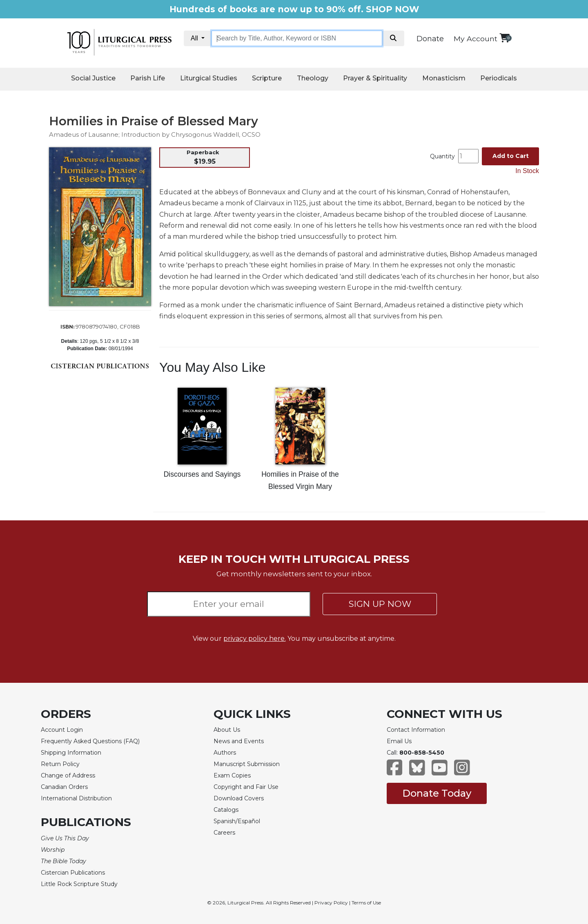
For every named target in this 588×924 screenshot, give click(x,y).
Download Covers (239, 798)
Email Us (399, 741)
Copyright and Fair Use (246, 787)
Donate (430, 39)
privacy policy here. (255, 639)
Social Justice (93, 78)
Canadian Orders (64, 787)
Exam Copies (232, 775)
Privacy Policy (331, 903)
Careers (224, 833)
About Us (227, 730)
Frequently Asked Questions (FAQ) (90, 741)
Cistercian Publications (73, 873)
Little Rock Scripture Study (79, 884)
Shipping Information (71, 753)
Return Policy (60, 764)
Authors (225, 753)
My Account (476, 39)
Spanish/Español (237, 821)
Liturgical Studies (209, 78)
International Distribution (76, 798)
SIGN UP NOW (380, 604)
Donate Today (437, 793)
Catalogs (226, 810)
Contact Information (416, 730)
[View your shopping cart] (504, 38)
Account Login (62, 730)
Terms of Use (366, 903)
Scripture (267, 78)
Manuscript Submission (247, 764)
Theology (313, 78)
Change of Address (68, 775)
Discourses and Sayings (202, 474)
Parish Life (148, 78)
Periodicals (499, 78)
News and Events (239, 741)
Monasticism (444, 78)
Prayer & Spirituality (375, 78)
